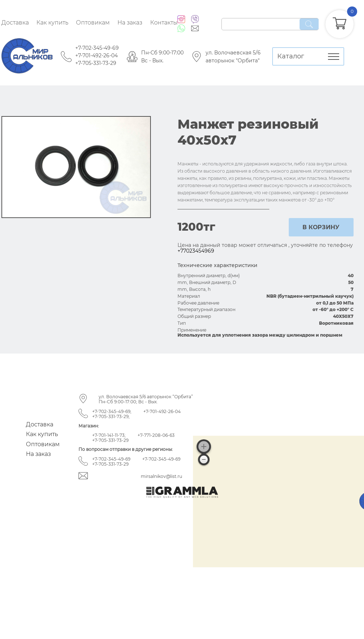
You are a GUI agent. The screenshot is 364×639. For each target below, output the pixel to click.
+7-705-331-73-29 (96, 63)
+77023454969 (196, 251)
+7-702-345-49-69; (112, 411)
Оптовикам (93, 23)
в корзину (321, 227)
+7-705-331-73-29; (111, 416)
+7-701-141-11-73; (109, 435)
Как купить (52, 23)
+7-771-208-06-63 (156, 435)
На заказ (130, 23)
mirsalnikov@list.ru (161, 476)
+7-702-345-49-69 (97, 48)
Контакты (164, 23)
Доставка (15, 23)
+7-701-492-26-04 (96, 56)
